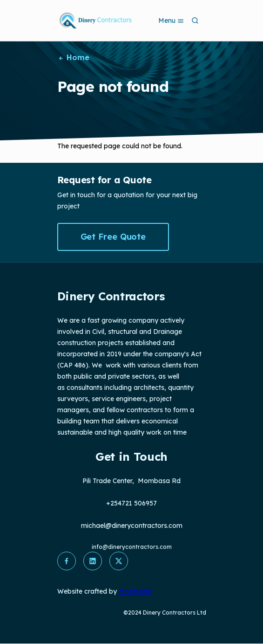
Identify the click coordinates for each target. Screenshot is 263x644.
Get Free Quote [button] (113, 237)
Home (74, 57)
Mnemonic (135, 591)
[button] (67, 561)
